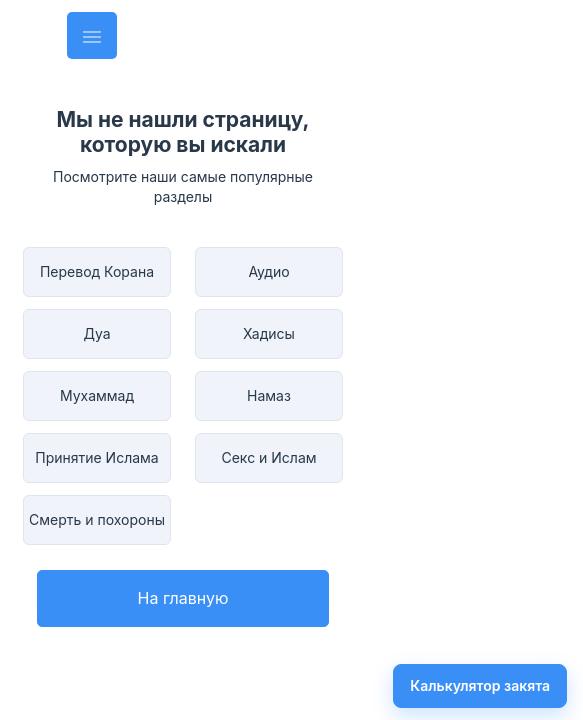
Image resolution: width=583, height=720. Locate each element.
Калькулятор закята (480, 685)
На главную (183, 598)
